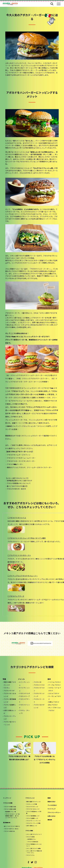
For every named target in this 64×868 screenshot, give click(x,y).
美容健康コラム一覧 (11, 811)
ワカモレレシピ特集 (32, 804)
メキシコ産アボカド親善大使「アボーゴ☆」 (34, 848)
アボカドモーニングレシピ (33, 819)
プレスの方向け (52, 805)
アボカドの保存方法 (9, 830)
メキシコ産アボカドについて (34, 832)
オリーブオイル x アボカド (54, 709)
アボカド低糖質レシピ (10, 706)
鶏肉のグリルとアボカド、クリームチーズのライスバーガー (30, 468)
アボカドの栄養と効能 (10, 807)
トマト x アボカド (55, 682)
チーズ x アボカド (55, 685)
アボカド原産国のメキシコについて (34, 842)
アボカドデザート (24, 701)
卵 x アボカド (53, 705)
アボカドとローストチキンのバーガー (21, 461)
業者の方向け (52, 802)
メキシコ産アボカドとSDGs (33, 845)
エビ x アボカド (54, 694)
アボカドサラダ (9, 691)
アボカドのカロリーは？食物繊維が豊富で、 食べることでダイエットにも (12, 815)
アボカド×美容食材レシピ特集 (34, 812)
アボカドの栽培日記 (33, 839)
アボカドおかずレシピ (39, 706)
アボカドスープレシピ (10, 718)
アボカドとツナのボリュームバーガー (21, 458)
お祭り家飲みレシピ (10, 712)
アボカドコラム (30, 851)
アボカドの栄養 (8, 803)
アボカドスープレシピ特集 (33, 822)
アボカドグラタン (39, 689)
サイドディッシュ (24, 689)
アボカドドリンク (24, 706)
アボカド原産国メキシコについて (19, 484)
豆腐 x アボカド (54, 702)
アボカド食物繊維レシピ (10, 701)
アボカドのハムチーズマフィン (19, 455)
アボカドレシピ (30, 798)
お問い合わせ (52, 816)
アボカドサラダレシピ (32, 806)
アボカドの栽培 (30, 834)
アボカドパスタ (39, 685)
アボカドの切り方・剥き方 (16, 489)
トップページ (7, 798)
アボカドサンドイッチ (39, 695)
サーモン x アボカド (55, 698)
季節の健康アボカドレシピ (10, 684)
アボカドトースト (39, 701)
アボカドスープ (24, 697)
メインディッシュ (24, 684)
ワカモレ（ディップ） (24, 712)
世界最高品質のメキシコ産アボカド (20, 481)
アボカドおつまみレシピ (10, 695)
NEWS (49, 798)
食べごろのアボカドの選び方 (17, 486)
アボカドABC (29, 829)
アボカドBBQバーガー (15, 465)
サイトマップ (52, 809)
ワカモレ (7, 688)
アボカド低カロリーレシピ (10, 723)
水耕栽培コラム (32, 837)
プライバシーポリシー (54, 813)
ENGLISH (50, 820)
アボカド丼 (38, 682)
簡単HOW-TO (7, 822)
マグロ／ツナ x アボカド (55, 689)
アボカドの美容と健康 (10, 809)
